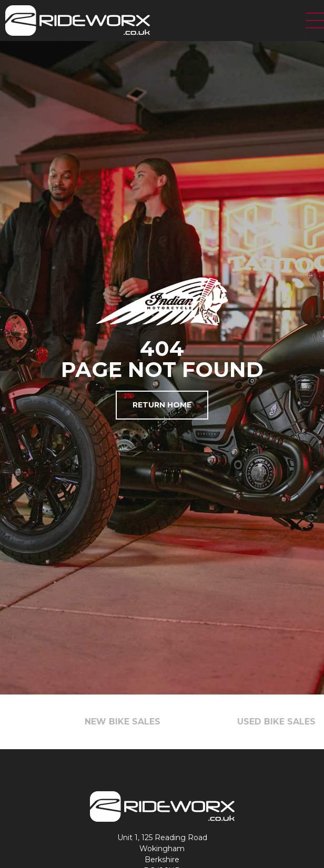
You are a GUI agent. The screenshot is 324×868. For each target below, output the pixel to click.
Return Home (162, 405)
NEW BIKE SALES (129, 722)
